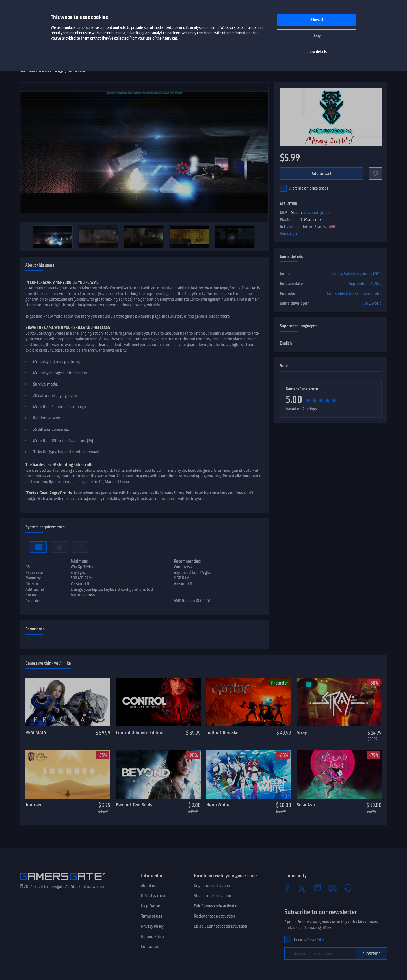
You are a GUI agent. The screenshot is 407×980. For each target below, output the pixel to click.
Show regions (291, 234)
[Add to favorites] (375, 174)
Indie (367, 274)
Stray (302, 732)
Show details (317, 52)
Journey (33, 805)
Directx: (32, 584)
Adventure (352, 274)
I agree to (309, 940)
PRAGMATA (36, 732)
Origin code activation (212, 886)
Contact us (150, 947)
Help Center (151, 906)
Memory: (33, 578)
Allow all (317, 20)
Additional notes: (35, 592)
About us (149, 886)
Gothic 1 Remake (222, 732)
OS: (28, 567)
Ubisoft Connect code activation (221, 926)
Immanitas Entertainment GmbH (354, 293)
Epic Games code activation (217, 906)
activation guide (316, 213)
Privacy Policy (152, 926)
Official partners (154, 896)
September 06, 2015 (365, 284)
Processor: (35, 572)
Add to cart (322, 174)
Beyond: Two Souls (134, 805)
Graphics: (33, 601)
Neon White (218, 805)
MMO (377, 274)
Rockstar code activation (215, 916)
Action (337, 274)
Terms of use (152, 916)
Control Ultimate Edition (140, 732)
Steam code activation (213, 896)
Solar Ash (306, 805)
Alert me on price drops (309, 188)
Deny (317, 36)
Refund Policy (153, 936)
